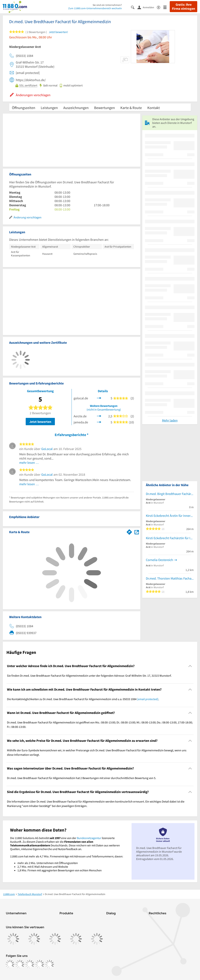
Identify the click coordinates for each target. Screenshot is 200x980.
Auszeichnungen (76, 108)
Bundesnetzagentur (89, 838)
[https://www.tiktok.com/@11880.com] (30, 964)
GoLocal (47, 449)
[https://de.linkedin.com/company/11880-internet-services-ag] (40, 964)
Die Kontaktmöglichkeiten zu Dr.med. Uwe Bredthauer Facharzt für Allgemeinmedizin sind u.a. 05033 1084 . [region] (83, 699)
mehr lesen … (29, 463)
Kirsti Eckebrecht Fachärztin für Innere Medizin (170, 538)
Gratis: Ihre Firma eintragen (183, 7)
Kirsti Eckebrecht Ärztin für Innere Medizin (170, 516)
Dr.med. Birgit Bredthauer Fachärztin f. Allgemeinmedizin (170, 494)
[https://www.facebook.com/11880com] (10, 964)
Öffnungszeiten (24, 108)
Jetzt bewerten (40, 422)
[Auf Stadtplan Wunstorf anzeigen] (137, 532)
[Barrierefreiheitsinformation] (160, 7)
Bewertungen (104, 108)
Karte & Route (131, 108)
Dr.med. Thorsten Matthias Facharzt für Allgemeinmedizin (170, 578)
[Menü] (167, 7)
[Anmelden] (147, 7)
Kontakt (154, 108)
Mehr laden (170, 420)
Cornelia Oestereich (159, 560)
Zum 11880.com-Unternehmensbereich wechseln (95, 8)
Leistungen (49, 108)
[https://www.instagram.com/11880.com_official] (20, 964)
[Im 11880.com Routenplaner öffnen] (129, 531)
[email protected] (148, 699)
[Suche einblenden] (134, 7)
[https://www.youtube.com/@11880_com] (50, 964)
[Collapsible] (190, 666)
